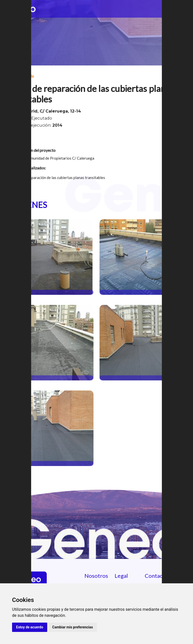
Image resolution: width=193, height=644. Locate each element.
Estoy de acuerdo (30, 627)
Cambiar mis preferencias (73, 627)
